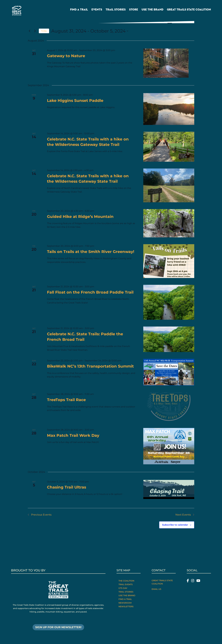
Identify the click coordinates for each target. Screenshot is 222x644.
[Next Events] (35, 31)
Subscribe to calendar (175, 525)
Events (97, 10)
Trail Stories (116, 10)
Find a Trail (79, 10)
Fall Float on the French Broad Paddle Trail (90, 292)
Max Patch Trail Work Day (73, 435)
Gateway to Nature (66, 56)
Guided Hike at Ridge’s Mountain (80, 217)
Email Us (156, 589)
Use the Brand (152, 10)
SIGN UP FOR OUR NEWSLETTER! (58, 627)
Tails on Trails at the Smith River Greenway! (91, 252)
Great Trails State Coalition (189, 10)
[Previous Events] (29, 31)
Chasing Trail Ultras (67, 487)
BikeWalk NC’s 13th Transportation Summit (90, 366)
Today (44, 31)
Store (134, 10)
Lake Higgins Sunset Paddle (75, 101)
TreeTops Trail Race (66, 400)
